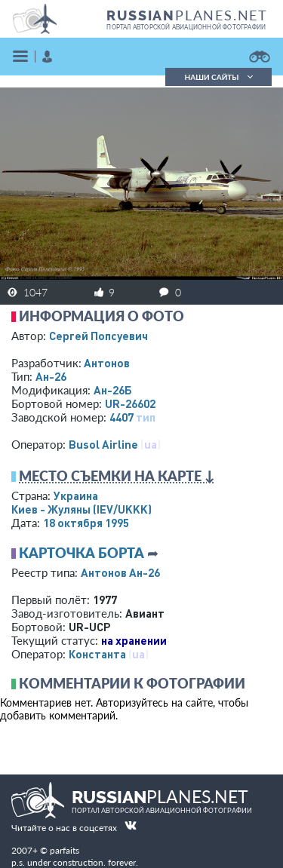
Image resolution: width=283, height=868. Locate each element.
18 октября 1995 (86, 523)
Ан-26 (51, 376)
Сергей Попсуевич (98, 336)
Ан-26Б (113, 390)
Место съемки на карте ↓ (117, 476)
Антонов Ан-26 (120, 572)
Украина (76, 495)
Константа (97, 654)
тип (146, 417)
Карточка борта (82, 553)
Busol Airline (103, 444)
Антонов (107, 363)
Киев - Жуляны (82, 509)
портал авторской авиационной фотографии (186, 27)
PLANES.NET (187, 15)
